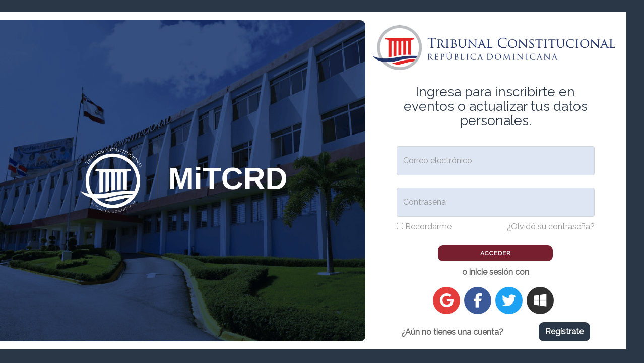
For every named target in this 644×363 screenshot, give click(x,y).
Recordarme (428, 227)
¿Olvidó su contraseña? (551, 227)
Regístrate (564, 331)
